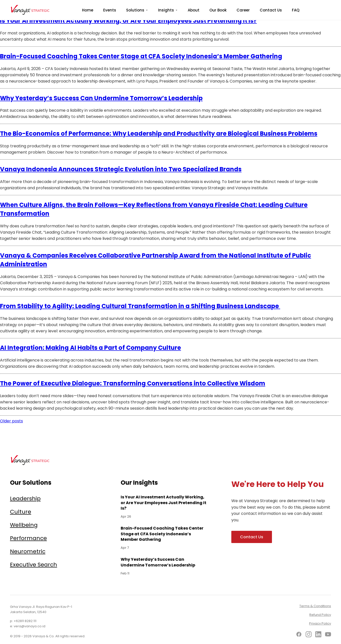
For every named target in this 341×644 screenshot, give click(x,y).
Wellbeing (24, 525)
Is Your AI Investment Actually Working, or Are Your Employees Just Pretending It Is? (128, 21)
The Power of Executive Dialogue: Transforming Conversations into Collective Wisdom (133, 383)
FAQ (296, 10)
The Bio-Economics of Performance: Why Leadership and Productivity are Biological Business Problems (159, 134)
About (194, 10)
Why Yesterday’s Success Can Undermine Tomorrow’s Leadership (101, 98)
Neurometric (28, 551)
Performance (28, 538)
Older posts (11, 421)
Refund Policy (320, 615)
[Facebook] (299, 635)
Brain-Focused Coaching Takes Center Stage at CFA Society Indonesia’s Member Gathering (141, 56)
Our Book (218, 10)
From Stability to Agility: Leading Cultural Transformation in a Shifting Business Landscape (140, 306)
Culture (21, 512)
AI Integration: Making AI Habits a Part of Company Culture (90, 348)
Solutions (135, 10)
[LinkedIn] (318, 635)
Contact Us (271, 10)
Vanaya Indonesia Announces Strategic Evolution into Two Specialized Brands (121, 169)
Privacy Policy (320, 623)
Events (110, 10)
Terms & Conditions (315, 606)
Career (243, 10)
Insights (166, 10)
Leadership (25, 499)
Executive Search (34, 565)
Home (88, 10)
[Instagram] (309, 635)
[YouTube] (328, 635)
